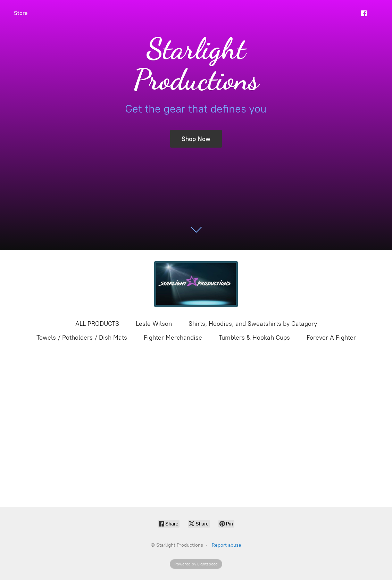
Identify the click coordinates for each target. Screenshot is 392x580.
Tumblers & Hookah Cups (254, 338)
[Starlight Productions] (196, 284)
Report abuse (227, 545)
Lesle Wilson (154, 324)
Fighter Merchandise (173, 338)
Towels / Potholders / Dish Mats (82, 338)
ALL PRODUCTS (97, 324)
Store (21, 13)
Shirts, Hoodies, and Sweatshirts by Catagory (253, 324)
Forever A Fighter (331, 338)
